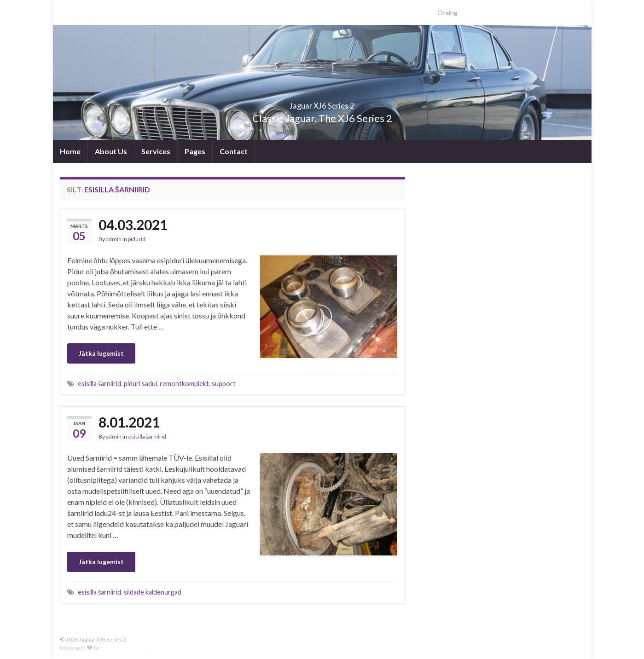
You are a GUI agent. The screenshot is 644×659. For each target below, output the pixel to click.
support (224, 384)
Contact (234, 151)
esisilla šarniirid (99, 384)
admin (114, 239)
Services (156, 151)
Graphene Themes (124, 648)
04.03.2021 (133, 225)
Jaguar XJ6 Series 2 (322, 103)
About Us (111, 151)
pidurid (137, 239)
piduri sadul (140, 384)
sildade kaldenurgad (153, 592)
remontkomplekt (184, 384)
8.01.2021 (129, 422)
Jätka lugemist (101, 353)
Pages (195, 151)
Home (70, 151)
